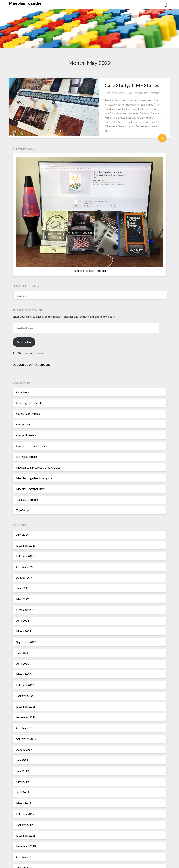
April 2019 (23, 779)
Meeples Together (26, 3)
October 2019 (25, 715)
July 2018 (22, 855)
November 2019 (26, 704)
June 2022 (22, 575)
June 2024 (22, 522)
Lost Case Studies (27, 444)
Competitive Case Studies (32, 433)
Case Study (23, 379)
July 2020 (22, 640)
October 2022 (25, 554)
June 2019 (22, 758)
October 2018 (25, 844)
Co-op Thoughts (26, 422)
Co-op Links (23, 411)
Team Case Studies (27, 487)
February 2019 (25, 801)
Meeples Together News (31, 476)
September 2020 (26, 629)
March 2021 (24, 618)
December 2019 (26, 693)
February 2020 (25, 672)
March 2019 (24, 790)
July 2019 (22, 747)
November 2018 (26, 833)
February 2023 (25, 543)
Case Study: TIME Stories (106, 85)
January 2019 (24, 812)
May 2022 (22, 586)
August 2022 (24, 565)
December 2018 (26, 822)
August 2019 (24, 736)
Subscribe (24, 329)
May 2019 (22, 769)
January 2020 (24, 683)
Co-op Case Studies (28, 401)
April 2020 (23, 651)
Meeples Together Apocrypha (34, 465)
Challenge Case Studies (30, 390)
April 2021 (23, 607)
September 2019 (26, 726)
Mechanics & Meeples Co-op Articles (38, 454)
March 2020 (24, 661)
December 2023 (26, 532)
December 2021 (26, 597)
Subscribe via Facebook (31, 352)
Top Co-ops (23, 497)
